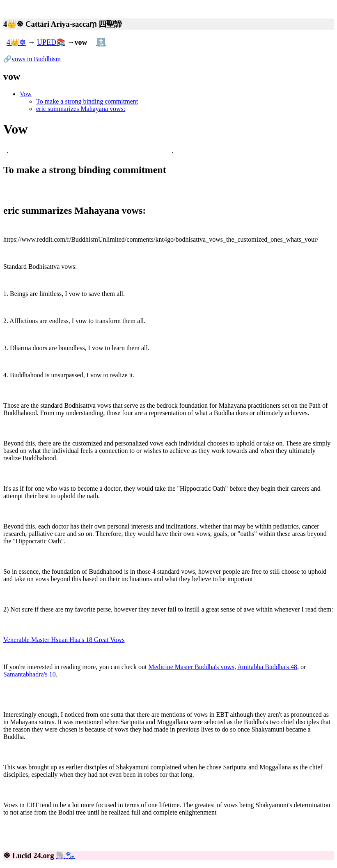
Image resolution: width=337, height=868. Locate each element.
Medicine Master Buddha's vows (191, 667)
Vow (26, 94)
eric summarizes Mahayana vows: (81, 109)
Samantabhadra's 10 (30, 674)
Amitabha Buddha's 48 (267, 667)
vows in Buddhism (36, 59)
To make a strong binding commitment (87, 101)
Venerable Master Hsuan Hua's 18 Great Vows (64, 640)
